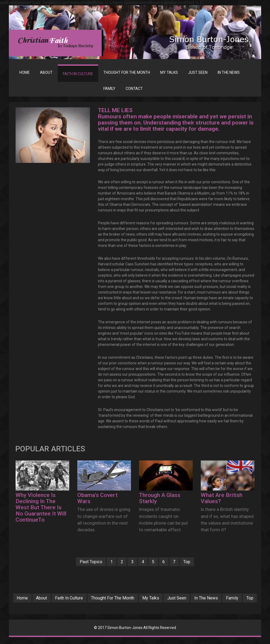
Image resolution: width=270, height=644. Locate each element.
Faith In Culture (83, 598)
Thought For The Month (132, 598)
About (52, 598)
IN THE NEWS (229, 72)
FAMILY (109, 89)
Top (194, 562)
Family (126, 605)
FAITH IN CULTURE (78, 74)
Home (25, 72)
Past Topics (83, 562)
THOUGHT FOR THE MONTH (127, 72)
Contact (134, 89)
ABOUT (46, 72)
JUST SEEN (198, 72)
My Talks (174, 598)
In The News (234, 598)
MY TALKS (169, 72)
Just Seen (202, 598)
